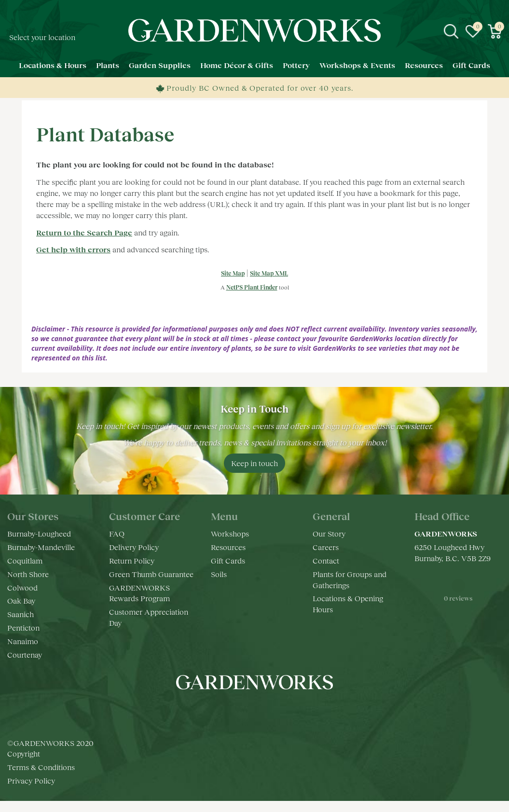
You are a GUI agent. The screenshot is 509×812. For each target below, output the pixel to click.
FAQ (117, 533)
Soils (219, 574)
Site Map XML (269, 273)
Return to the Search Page (84, 232)
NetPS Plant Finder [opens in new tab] (252, 287)
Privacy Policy (31, 780)
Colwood (22, 587)
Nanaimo (23, 641)
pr (284, 711)
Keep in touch (254, 463)
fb (226, 711)
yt (264, 711)
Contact (326, 560)
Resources (228, 547)
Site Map (233, 273)
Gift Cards (228, 560)
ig (245, 711)
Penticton (23, 627)
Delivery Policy (134, 547)
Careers (326, 547)
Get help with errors (73, 249)
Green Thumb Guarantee (151, 574)
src (451, 31)
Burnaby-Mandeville (41, 547)
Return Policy (132, 560)
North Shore (28, 574)
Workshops (230, 533)
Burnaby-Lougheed (39, 533)
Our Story (329, 533)
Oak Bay (21, 600)
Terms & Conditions (41, 767)
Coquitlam (25, 560)
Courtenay (25, 654)
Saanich (21, 614)
